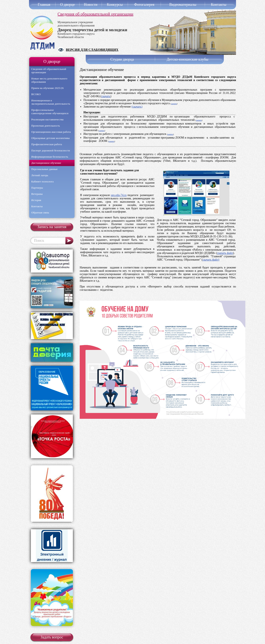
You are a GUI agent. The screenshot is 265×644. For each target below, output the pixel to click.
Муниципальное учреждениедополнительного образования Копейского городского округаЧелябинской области (92, 30)
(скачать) (137, 107)
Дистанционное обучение (46, 163)
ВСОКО (36, 94)
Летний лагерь (40, 175)
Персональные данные (44, 169)
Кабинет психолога (42, 181)
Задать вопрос (52, 637)
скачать (106, 96)
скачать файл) (211, 260)
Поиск (39, 241)
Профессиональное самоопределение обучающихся (50, 112)
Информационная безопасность (50, 157)
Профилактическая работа (47, 144)
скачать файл (225, 253)
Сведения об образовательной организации (95, 14)
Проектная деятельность (46, 126)
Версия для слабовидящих (92, 50)
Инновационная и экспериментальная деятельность (51, 102)
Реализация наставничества (47, 119)
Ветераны (37, 194)
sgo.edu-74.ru (119, 195)
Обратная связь (40, 212)
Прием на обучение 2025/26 (47, 88)
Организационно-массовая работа (51, 132)
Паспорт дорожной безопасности (51, 150)
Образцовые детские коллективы (50, 138)
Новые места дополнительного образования (49, 80)
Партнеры (37, 188)
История (36, 200)
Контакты (37, 206)
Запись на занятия (52, 227)
